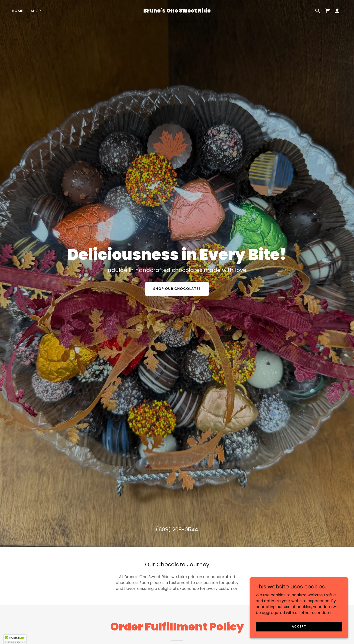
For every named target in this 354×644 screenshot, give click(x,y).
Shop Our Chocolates (177, 289)
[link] (177, 11)
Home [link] (17, 11)
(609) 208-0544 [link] (177, 530)
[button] (337, 11)
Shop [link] (36, 11)
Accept (299, 626)
